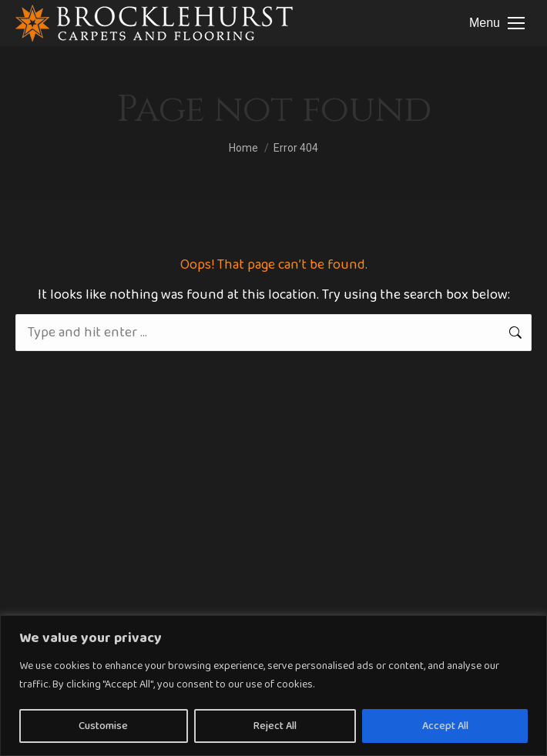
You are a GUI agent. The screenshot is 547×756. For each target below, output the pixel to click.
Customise (103, 726)
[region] (273, 686)
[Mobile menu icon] (497, 23)
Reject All (275, 726)
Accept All (445, 726)
